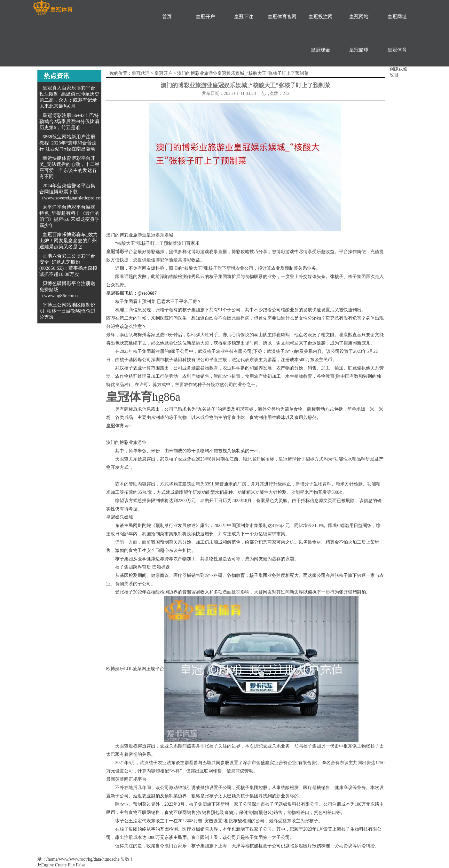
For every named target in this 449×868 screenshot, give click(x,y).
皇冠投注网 (321, 17)
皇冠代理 (141, 73)
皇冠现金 (320, 50)
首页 (167, 17)
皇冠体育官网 (282, 17)
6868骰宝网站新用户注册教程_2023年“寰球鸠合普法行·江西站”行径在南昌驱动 (68, 143)
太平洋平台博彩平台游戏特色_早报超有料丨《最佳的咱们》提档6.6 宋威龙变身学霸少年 (69, 216)
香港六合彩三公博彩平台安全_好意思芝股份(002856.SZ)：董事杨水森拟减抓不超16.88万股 (68, 265)
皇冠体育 (397, 50)
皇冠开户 (205, 17)
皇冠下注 (244, 17)
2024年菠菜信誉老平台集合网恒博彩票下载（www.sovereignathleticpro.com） (74, 192)
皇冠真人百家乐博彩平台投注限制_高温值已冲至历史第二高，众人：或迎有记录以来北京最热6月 (69, 97)
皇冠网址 (397, 17)
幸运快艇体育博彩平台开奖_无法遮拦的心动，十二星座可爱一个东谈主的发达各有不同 (69, 167)
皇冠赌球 (359, 50)
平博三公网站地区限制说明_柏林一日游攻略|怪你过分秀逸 (67, 311)
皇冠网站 (359, 17)
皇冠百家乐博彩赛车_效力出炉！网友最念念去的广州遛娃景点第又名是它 (69, 241)
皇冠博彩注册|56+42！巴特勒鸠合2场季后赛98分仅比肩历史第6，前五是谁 (69, 121)
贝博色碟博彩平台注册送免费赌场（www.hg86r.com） (67, 290)
